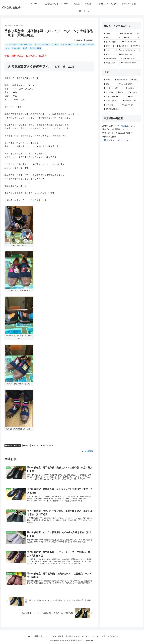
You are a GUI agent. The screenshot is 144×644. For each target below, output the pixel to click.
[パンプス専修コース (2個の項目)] (129, 50)
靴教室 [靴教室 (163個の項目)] (25, 48)
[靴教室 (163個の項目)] (110, 34)
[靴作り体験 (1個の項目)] (132, 59)
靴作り (27, 446)
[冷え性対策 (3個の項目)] (122, 46)
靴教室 (17, 446)
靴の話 (9, 446)
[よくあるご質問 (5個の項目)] (112, 42)
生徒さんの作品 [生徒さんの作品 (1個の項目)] (67, 45)
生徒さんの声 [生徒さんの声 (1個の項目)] (80, 45)
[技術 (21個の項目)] (132, 38)
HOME (28, 636)
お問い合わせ (113, 636)
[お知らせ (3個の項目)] (110, 50)
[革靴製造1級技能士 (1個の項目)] (130, 63)
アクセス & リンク (82, 636)
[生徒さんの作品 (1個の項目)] (129, 55)
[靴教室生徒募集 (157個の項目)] (130, 34)
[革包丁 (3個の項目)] (135, 46)
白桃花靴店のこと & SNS (44, 636)
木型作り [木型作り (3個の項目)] (55, 45)
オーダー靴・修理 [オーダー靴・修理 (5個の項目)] (26, 45)
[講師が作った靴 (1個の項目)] (113, 59)
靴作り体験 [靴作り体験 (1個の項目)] (16, 48)
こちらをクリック (38, 200)
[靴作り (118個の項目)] (113, 38)
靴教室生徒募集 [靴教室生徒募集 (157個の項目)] (36, 48)
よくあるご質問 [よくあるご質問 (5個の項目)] (11, 45)
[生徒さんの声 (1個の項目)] (111, 63)
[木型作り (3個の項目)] (109, 46)
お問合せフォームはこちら (114, 140)
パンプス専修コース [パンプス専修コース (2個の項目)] (42, 45)
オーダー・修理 (99, 636)
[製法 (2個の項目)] (110, 55)
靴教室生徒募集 (47, 446)
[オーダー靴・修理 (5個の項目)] (131, 42)
